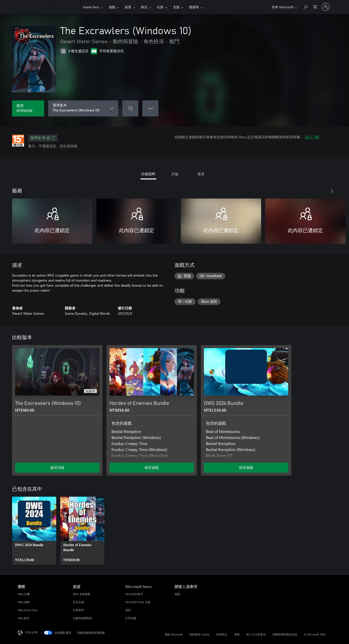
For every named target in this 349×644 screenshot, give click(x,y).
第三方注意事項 (256, 634)
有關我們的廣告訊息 (285, 634)
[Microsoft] (35, 7)
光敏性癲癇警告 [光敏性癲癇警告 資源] (82, 618)
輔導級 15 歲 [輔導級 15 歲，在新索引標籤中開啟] (43, 138)
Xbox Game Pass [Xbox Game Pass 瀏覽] (28, 610)
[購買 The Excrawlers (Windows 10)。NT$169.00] (28, 108)
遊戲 (112, 7)
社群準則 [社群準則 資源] (78, 610)
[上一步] (322, 191)
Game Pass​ (91, 7)
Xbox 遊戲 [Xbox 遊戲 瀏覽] (24, 602)
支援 (176, 7)
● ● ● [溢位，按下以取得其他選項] (151, 108)
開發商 (194, 7)
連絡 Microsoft (174, 634)
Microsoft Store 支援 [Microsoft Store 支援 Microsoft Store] (138, 602)
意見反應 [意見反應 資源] (78, 602)
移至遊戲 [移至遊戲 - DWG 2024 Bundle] (246, 467)
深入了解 (312, 137)
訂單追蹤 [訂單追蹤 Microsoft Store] (131, 618)
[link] (34, 531)
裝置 (128, 7)
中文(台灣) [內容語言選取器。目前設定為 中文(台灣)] (31, 632)
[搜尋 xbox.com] (305, 6)
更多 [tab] (201, 174)
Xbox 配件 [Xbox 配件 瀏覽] (24, 618)
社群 (160, 7)
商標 (237, 634)
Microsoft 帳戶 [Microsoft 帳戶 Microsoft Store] (134, 594)
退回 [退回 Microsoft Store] (128, 610)
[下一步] (332, 191)
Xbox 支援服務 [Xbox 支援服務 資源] (82, 594)
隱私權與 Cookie (199, 634)
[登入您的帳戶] (326, 7)
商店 (144, 7)
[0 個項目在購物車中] (315, 6)
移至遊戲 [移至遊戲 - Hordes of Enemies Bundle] (152, 467)
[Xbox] (68, 7)
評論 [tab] (175, 174)
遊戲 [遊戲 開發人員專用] (177, 594)
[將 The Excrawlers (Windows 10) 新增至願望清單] (130, 108)
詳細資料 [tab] (148, 174)
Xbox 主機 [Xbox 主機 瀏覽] (24, 594)
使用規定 (222, 634)
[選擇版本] (83, 108)
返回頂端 (57, 467)
